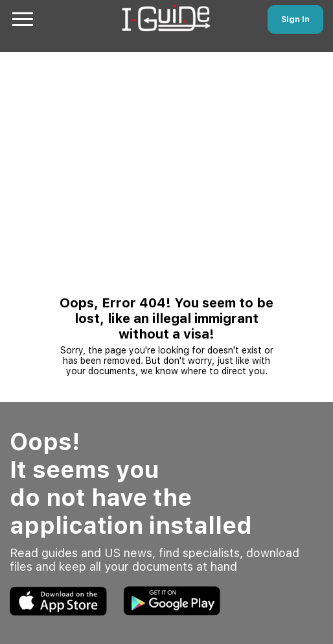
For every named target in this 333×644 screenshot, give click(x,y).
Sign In (295, 19)
